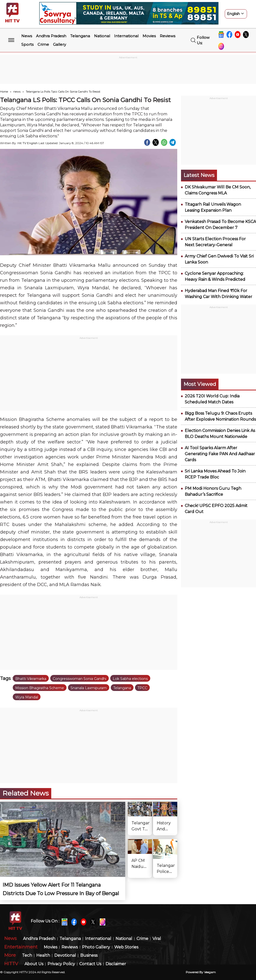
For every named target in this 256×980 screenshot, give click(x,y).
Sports (27, 44)
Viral (157, 939)
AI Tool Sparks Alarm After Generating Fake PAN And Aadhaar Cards (220, 454)
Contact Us (90, 964)
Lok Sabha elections (130, 679)
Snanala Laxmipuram (89, 688)
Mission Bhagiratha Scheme (40, 688)
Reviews (167, 36)
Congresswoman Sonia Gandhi (79, 679)
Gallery (59, 44)
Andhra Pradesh (51, 36)
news (17, 92)
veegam (210, 972)
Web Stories (126, 947)
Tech (27, 956)
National (102, 36)
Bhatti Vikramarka (31, 679)
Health (43, 956)
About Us (34, 964)
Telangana (80, 36)
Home (4, 92)
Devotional (65, 956)
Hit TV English (28, 143)
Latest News (199, 175)
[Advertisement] (128, 71)
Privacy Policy (61, 964)
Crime (43, 44)
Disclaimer (116, 964)
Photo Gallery (96, 947)
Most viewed (200, 384)
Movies (149, 36)
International (126, 36)
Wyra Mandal (27, 697)
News (27, 36)
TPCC (142, 688)
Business (89, 956)
